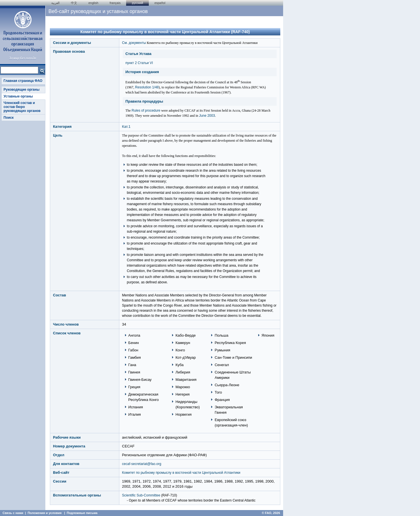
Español (160, 3)
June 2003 (207, 116)
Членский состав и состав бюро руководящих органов (22, 107)
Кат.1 (126, 127)
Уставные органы (18, 96)
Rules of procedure (146, 111)
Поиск (9, 118)
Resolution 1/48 (147, 87)
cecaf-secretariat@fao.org (142, 464)
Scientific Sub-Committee (141, 495)
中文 (74, 3)
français (115, 3)
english (93, 3)
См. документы (134, 43)
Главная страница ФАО (23, 81)
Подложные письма (82, 513)
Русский (137, 3)
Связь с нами (13, 513)
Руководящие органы (21, 90)
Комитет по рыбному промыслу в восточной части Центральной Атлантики (181, 473)
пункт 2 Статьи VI (139, 63)
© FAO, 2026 (271, 513)
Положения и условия (44, 513)
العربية (55, 3)
